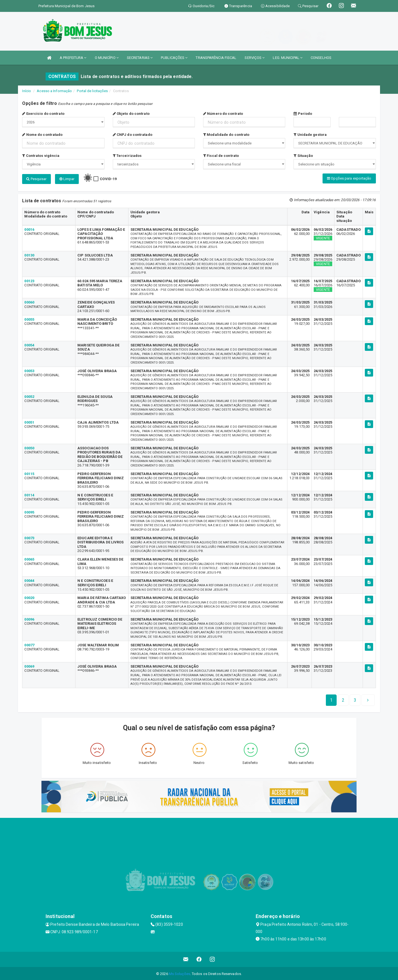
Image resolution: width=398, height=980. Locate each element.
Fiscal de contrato (221, 156)
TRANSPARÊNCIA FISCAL (216, 58)
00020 (29, 597)
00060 (29, 301)
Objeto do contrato (131, 114)
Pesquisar (36, 179)
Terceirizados (127, 156)
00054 (29, 344)
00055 (29, 319)
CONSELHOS (321, 58)
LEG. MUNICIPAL (288, 58)
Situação (303, 156)
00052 (29, 396)
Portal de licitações (92, 91)
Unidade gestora (310, 135)
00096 (29, 619)
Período (303, 114)
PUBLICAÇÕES (174, 58)
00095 (29, 511)
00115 (29, 473)
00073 (29, 537)
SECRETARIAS (140, 58)
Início (27, 91)
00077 (29, 644)
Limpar (67, 179)
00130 (29, 254)
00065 (29, 559)
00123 (29, 280)
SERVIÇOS (255, 58)
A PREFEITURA (73, 58)
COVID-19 (108, 179)
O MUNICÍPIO (107, 58)
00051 (29, 422)
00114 (29, 494)
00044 (29, 580)
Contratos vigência (41, 156)
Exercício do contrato (43, 114)
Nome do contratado (42, 135)
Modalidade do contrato (226, 135)
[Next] (355, 699)
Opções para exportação (349, 178)
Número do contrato (223, 114)
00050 (29, 447)
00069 (29, 666)
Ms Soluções (180, 973)
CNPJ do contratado (133, 135)
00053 (29, 370)
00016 (29, 229)
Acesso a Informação (54, 91)
